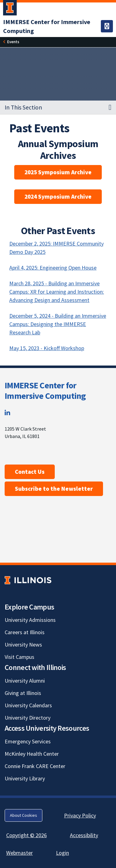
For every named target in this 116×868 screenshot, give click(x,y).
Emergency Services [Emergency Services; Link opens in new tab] (28, 741)
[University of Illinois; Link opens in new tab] (28, 580)
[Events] (13, 42)
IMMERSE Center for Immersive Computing (45, 391)
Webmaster (19, 853)
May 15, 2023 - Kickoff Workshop (47, 348)
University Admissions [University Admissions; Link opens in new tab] (30, 620)
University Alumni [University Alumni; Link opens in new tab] (25, 681)
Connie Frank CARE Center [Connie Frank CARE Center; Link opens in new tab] (35, 766)
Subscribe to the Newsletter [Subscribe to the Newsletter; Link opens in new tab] (54, 489)
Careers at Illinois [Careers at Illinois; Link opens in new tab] (25, 632)
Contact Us (30, 472)
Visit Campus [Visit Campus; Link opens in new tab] (19, 657)
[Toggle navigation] (107, 26)
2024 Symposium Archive (58, 196)
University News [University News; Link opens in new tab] (23, 645)
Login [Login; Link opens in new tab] (62, 853)
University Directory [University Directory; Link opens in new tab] (28, 718)
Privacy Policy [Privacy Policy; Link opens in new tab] (80, 815)
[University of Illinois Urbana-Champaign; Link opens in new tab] (10, 9)
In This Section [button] (23, 107)
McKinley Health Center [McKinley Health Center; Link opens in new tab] (32, 754)
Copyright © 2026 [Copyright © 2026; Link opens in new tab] (26, 835)
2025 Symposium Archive (58, 172)
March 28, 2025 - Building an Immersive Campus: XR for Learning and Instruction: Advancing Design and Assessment (57, 292)
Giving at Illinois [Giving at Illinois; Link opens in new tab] (23, 693)
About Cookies (24, 815)
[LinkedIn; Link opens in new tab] (7, 413)
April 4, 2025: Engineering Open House (53, 268)
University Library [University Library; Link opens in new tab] (25, 778)
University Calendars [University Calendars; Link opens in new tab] (28, 705)
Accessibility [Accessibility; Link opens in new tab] (84, 835)
